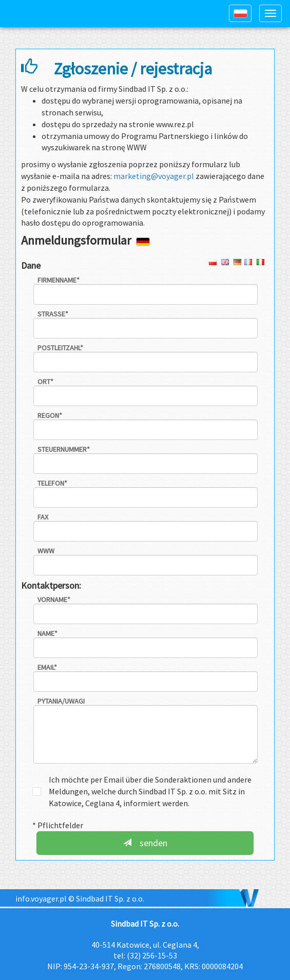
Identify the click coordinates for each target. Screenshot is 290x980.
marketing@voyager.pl (154, 176)
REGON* (50, 415)
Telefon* (52, 483)
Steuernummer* (64, 449)
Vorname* (54, 599)
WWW (46, 551)
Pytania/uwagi (61, 701)
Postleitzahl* (60, 348)
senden (145, 843)
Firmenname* (59, 280)
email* (47, 667)
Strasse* (53, 314)
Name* (47, 633)
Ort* (45, 382)
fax (43, 517)
